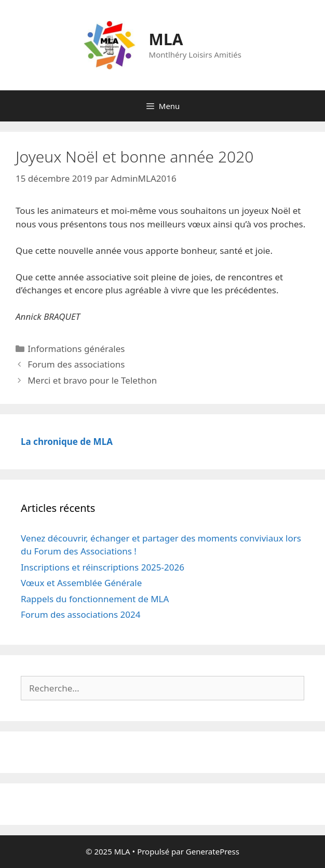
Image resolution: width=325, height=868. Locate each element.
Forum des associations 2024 (81, 614)
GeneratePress (213, 851)
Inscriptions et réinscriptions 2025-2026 (103, 567)
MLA (166, 39)
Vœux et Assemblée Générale (81, 583)
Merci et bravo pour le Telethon (92, 380)
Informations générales (76, 349)
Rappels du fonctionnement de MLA (95, 599)
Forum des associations (76, 364)
